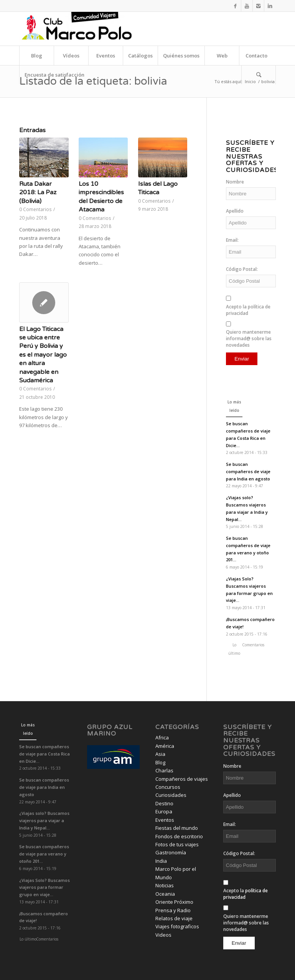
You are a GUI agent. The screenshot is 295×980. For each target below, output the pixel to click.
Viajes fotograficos (177, 926)
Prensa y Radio (173, 910)
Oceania (165, 894)
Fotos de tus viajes (177, 844)
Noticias (165, 885)
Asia (160, 754)
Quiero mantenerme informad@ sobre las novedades (249, 338)
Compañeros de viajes (182, 779)
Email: (232, 240)
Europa (164, 811)
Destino (164, 803)
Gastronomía (171, 852)
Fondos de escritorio (179, 836)
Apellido (235, 211)
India (161, 861)
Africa (162, 737)
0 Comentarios (35, 209)
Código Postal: (242, 269)
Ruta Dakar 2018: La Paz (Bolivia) (38, 193)
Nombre (235, 182)
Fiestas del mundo (177, 828)
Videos (163, 935)
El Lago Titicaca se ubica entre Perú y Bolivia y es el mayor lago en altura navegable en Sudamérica (43, 355)
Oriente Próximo (174, 902)
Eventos (165, 820)
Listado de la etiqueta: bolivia (93, 81)
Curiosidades (171, 795)
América (165, 746)
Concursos (168, 787)
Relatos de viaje (174, 918)
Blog (160, 762)
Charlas (164, 770)
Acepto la (248, 310)
